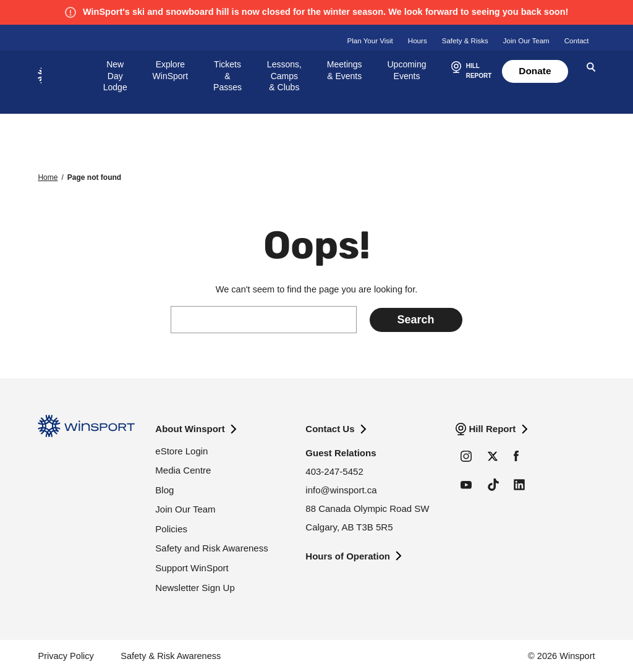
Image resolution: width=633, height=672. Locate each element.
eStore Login (181, 451)
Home (48, 177)
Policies (171, 529)
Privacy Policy (66, 656)
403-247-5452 (334, 471)
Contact (577, 41)
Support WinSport (192, 568)
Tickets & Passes (227, 76)
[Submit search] (416, 320)
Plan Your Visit (370, 41)
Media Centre (183, 470)
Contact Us (330, 429)
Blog (164, 490)
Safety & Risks (465, 41)
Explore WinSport (171, 70)
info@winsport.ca (341, 490)
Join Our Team (526, 41)
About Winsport (190, 429)
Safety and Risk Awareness (211, 548)
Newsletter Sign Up (195, 588)
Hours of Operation (348, 556)
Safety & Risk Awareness (171, 656)
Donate (535, 71)
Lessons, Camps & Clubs (284, 76)
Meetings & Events (345, 70)
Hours (418, 41)
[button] (470, 72)
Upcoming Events (407, 70)
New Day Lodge (115, 76)
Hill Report (492, 429)
